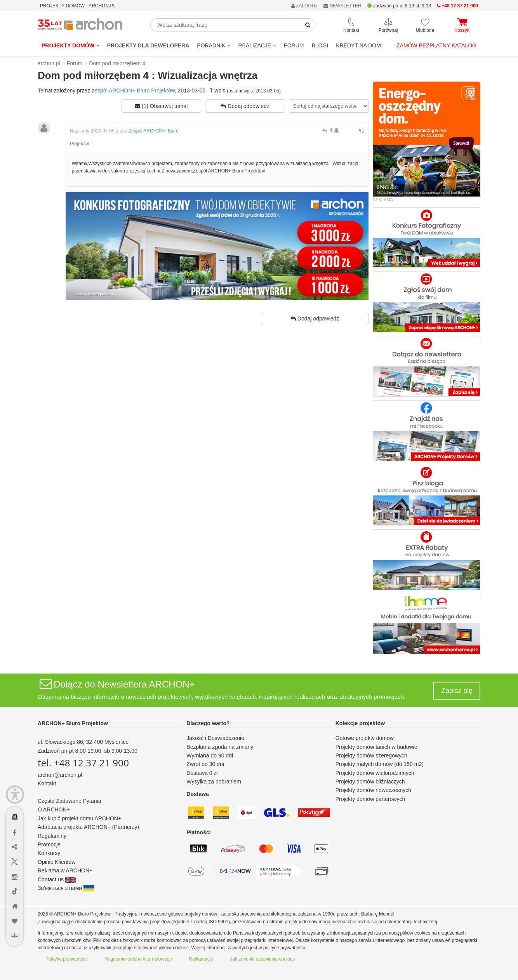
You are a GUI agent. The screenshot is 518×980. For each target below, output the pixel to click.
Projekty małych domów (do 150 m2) (380, 764)
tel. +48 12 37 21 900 (83, 763)
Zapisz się (457, 691)
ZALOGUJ (304, 6)
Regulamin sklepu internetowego (138, 959)
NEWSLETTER (342, 6)
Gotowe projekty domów (365, 738)
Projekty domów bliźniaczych (370, 782)
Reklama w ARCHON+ (65, 870)
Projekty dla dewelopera (148, 45)
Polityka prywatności (67, 959)
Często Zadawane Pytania (69, 801)
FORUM (294, 45)
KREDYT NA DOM (358, 45)
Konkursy (49, 853)
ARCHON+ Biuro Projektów (73, 723)
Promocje (49, 844)
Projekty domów (70, 45)
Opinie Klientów (56, 862)
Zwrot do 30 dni (205, 764)
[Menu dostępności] (15, 795)
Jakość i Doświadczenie (215, 738)
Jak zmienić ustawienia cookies (263, 959)
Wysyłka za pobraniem (214, 782)
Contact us (57, 879)
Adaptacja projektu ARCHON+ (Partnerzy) (88, 827)
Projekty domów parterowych (370, 799)
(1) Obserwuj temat (161, 106)
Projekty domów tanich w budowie (376, 747)
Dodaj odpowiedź (245, 106)
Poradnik (214, 45)
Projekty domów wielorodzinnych (375, 773)
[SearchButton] (308, 25)
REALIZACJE (257, 45)
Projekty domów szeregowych (371, 755)
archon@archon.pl (60, 775)
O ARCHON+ (54, 809)
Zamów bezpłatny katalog (436, 45)
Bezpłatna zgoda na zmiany (220, 747)
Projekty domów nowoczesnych (373, 790)
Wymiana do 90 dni (210, 755)
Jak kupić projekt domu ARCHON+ (79, 818)
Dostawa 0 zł (202, 773)
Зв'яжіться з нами (66, 888)
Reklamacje (201, 959)
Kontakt (47, 783)
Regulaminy (52, 836)
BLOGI (320, 45)
